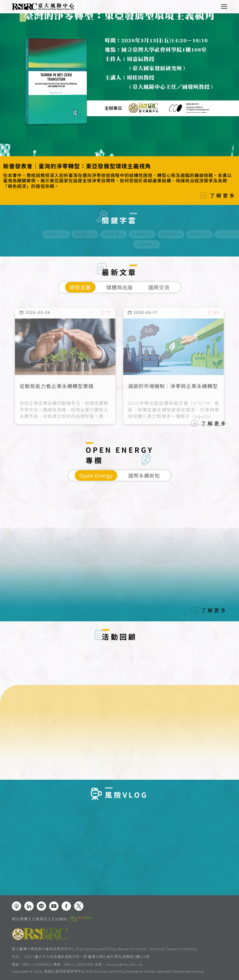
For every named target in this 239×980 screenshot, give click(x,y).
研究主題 (80, 287)
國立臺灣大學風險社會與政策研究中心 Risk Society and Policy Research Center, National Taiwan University (105, 949)
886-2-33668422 (38, 964)
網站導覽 (20, 919)
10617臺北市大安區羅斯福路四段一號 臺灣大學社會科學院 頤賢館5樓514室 (87, 956)
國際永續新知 (144, 475)
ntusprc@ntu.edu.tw (124, 964)
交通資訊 (40, 919)
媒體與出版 (120, 287)
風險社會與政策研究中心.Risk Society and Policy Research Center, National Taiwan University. (124, 972)
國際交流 (159, 287)
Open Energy (96, 475)
